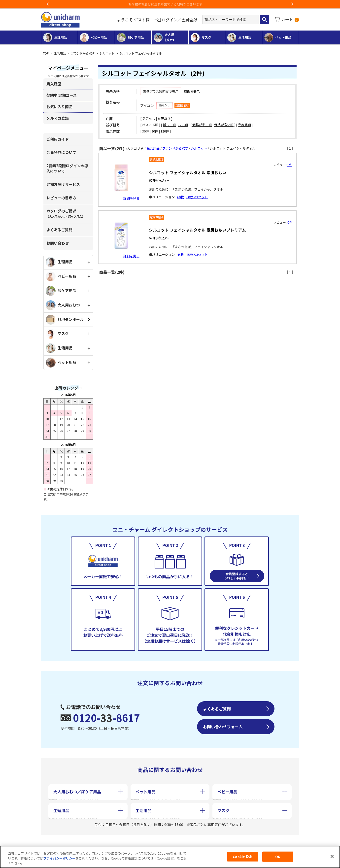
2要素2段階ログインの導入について (67, 168)
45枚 (181, 254)
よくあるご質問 (59, 230)
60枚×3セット (197, 197)
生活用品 (60, 53)
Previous (48, 4)
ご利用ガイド (58, 139)
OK (278, 857)
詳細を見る (131, 198)
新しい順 (169, 125)
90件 (155, 131)
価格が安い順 (202, 125)
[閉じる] (332, 857)
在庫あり (164, 118)
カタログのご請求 (66, 213)
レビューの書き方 (61, 198)
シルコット (107, 53)
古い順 (183, 125)
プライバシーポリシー (59, 859)
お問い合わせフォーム (223, 727)
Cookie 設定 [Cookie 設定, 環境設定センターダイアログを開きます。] (242, 857)
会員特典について (61, 152)
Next (292, 4)
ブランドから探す (83, 53)
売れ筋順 (244, 125)
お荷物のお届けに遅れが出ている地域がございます (170, 4)
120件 (165, 131)
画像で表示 (192, 91)
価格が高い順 (224, 125)
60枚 (181, 197)
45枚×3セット (197, 254)
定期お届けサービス (63, 184)
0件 (290, 165)
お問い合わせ (58, 243)
